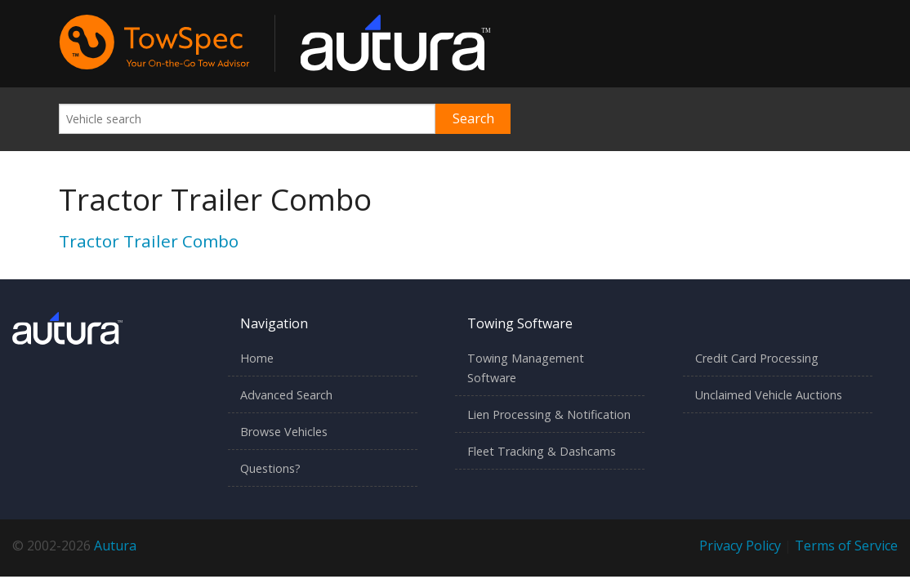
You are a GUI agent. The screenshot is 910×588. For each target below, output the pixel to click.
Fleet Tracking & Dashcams (542, 451)
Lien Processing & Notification (549, 414)
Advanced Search (286, 395)
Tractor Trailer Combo (149, 241)
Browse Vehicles (284, 432)
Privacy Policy (740, 546)
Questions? (270, 468)
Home (257, 358)
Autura (115, 546)
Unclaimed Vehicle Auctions (769, 395)
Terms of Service (846, 546)
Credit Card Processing (757, 358)
